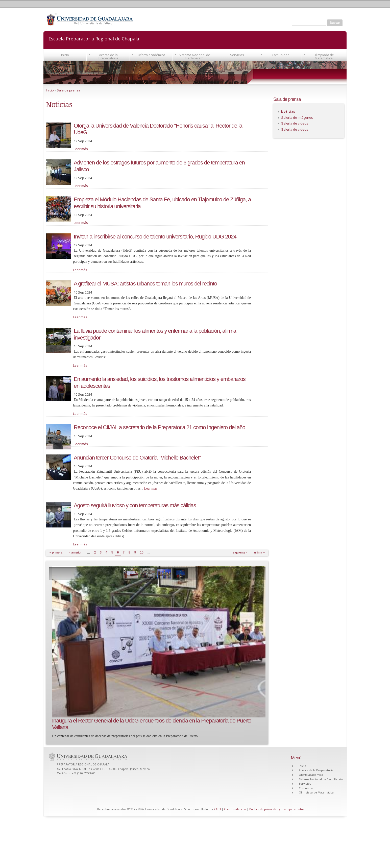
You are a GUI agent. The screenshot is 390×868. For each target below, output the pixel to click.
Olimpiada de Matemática (324, 56)
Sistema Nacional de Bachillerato (194, 56)
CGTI (217, 809)
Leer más (81, 149)
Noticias (288, 111)
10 (142, 552)
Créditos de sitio (235, 809)
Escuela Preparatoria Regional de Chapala (94, 38)
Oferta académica (151, 55)
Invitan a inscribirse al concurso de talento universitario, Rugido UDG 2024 (155, 237)
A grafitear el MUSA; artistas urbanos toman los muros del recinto (145, 284)
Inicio (65, 55)
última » (259, 552)
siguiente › (240, 552)
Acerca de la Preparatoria (108, 56)
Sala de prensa (69, 90)
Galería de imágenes (297, 117)
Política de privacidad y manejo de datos (277, 809)
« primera (56, 552)
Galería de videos (295, 123)
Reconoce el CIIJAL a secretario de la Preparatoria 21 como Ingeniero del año (160, 427)
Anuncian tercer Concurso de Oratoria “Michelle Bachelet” (137, 458)
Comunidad (281, 55)
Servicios (237, 55)
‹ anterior (76, 552)
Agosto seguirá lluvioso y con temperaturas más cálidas (135, 505)
